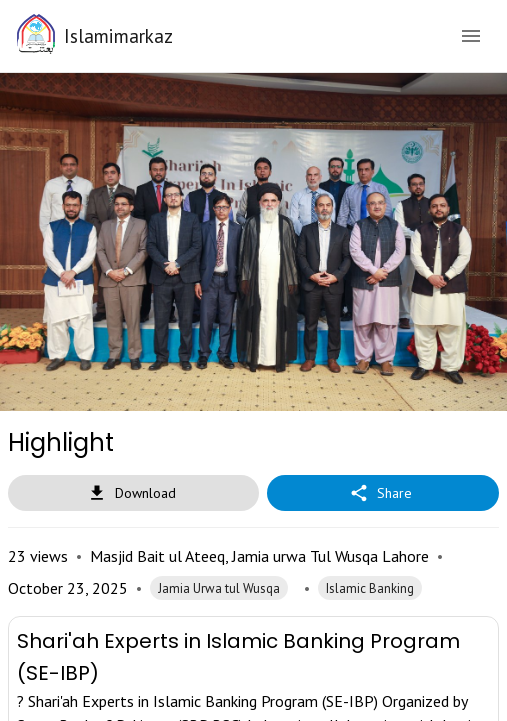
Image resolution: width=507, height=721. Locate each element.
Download (133, 493)
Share (383, 493)
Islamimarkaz (118, 35)
